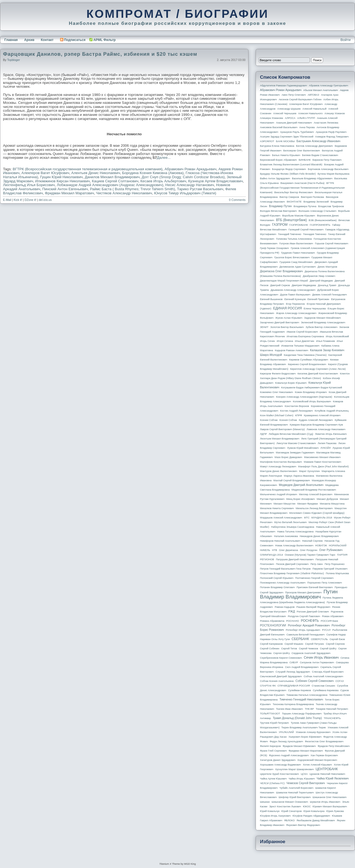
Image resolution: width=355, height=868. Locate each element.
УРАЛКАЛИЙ (286, 732)
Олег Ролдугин (309, 550)
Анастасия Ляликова (326, 123)
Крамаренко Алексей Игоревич (322, 415)
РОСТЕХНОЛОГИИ (273, 625)
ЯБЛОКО (289, 820)
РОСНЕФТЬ (310, 621)
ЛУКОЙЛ (326, 448)
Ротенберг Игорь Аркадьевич (303, 630)
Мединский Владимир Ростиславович (314, 490)
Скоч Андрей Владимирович (302, 667)
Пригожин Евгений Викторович (315, 587)
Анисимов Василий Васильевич (279, 127)
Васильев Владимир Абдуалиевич (312, 178)
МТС (307, 518)
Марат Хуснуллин (309, 471)
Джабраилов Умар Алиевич (319, 276)
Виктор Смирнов (289, 197)
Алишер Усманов (335, 113)
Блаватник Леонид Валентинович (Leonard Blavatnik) (291, 165)
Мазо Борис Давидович (289, 457)
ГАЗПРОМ (280, 225)
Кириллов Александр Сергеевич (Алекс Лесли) (318, 369)
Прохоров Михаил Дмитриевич (303, 593)
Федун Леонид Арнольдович (286, 741)
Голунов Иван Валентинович (296, 244)
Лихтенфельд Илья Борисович (29, 185)
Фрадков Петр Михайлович (334, 746)
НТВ (275, 550)
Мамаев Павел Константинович (323, 462)
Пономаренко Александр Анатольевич (283, 583)
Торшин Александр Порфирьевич (302, 714)
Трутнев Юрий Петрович (274, 723)
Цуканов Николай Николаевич (327, 774)
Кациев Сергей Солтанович (115, 181)
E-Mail (7, 200)
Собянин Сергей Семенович (315, 681)
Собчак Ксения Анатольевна (277, 681)
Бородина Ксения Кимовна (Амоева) (153, 173)
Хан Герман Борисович (324, 755)
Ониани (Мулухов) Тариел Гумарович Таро (310, 555)
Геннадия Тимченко (315, 234)
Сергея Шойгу (282, 653)
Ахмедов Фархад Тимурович (332, 137)
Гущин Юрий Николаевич (61, 177)
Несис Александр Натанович (190, 185)
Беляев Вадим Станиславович (320, 155)
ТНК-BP (309, 709)
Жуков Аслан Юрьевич (289, 318)
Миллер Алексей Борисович (316, 494)
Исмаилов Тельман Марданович (300, 346)
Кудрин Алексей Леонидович (316, 420)
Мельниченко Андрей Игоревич (279, 494)
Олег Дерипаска (288, 550)
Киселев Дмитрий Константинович (318, 374)
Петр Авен (317, 564)
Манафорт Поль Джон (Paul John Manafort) (323, 467)
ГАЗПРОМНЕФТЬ (320, 225)
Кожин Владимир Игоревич (311, 392)
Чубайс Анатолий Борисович (296, 788)
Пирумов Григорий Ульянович (330, 569)
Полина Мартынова (337, 573)
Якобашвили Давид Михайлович (316, 820)
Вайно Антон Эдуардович (275, 178)
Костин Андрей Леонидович (297, 411)
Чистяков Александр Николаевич (124, 193)
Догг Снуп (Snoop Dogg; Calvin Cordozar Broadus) (183, 177)
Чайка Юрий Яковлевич (332, 778)
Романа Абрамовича (272, 621)
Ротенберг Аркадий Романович (309, 625)
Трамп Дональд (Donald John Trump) (297, 718)
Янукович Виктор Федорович (303, 825)
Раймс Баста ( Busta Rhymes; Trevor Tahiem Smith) (132, 189)
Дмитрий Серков (280, 285)
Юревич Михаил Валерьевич (330, 807)
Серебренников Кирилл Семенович (281, 658)
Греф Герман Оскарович (274, 248)
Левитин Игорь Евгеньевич (331, 434)
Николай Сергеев (312, 541)
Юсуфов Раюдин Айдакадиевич (311, 816)
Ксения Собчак (288, 420)
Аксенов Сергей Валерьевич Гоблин (300, 99)
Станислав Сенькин (324, 686)
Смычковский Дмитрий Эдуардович (281, 676)
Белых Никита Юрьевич (286, 155)
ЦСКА (304, 774)
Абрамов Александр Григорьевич (329, 86)
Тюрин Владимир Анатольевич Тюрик (304, 728)
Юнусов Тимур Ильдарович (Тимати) (185, 193)
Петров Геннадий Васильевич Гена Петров (285, 569)
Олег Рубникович (331, 550)
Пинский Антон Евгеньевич (65, 189)
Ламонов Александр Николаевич (326, 429)
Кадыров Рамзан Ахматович (292, 350)
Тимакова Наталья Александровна (307, 695)
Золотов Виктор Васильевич (287, 327)
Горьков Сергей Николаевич (332, 244)
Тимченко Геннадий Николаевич (301, 699)
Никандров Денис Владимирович (319, 536)
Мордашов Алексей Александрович (281, 518)
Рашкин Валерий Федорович (313, 607)
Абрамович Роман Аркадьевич (190, 169)
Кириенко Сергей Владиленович (307, 364)
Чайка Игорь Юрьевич (302, 779)
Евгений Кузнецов (295, 299)
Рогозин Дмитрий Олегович (313, 612)
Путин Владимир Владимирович (299, 594)
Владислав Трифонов (331, 206)
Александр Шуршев (289, 109)
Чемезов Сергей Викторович (306, 783)
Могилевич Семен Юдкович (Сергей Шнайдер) (317, 513)
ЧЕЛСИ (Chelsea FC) (272, 783)
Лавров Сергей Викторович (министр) (282, 429)
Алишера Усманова (271, 118)
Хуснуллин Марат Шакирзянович (295, 769)
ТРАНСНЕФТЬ (332, 718)
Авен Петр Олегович (294, 95)
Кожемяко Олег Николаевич (276, 392)
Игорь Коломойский (337, 336)
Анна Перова (307, 127)
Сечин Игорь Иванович (321, 658)
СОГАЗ (340, 681)
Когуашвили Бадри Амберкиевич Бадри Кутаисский (312, 388)
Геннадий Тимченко (290, 234)
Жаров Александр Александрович (296, 313)
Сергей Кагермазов (271, 644)
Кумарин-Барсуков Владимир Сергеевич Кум (316, 425)
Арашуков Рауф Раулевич (331, 132)
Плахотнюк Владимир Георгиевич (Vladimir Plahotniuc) (292, 573)
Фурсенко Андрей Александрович (289, 755)
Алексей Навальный (314, 109)
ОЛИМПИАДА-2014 (271, 555)
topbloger (14, 60)
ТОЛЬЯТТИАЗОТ (270, 714)
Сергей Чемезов (308, 649)
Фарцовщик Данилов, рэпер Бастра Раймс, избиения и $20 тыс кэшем (100, 54)
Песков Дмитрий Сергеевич (292, 564)
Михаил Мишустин (285, 504)
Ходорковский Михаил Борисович (317, 760)
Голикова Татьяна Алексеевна (294, 239)
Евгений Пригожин (318, 299)
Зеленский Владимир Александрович (323, 322)
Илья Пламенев (325, 341)
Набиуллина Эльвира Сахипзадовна (292, 527)
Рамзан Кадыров (285, 607)
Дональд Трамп (327, 285)
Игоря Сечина (285, 341)
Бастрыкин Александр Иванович (319, 141)
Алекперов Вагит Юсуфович (45, 173)
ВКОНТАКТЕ (294, 202)
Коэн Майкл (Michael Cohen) (277, 415)
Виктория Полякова (313, 197)
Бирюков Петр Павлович (327, 160)
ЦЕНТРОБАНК (327, 769)
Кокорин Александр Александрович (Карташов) (304, 397)
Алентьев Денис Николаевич (96, 173)
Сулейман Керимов (300, 690)
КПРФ (299, 415)
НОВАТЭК (321, 546)
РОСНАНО (293, 621)
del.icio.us (45, 200)
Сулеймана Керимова (326, 690)
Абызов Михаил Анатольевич (321, 90)
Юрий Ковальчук (270, 811)
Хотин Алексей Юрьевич (317, 765)
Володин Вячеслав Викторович (278, 211)
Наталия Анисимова (286, 536)
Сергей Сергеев (335, 644)
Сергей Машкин (294, 644)
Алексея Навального (310, 113)
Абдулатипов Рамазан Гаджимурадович (283, 86)
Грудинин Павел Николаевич (298, 253)
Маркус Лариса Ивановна (299, 476)
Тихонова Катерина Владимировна (293, 704)
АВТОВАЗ (313, 95)
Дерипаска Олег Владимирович (281, 271)
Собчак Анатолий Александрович (323, 676)
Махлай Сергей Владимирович (292, 480)
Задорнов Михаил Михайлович (323, 318)
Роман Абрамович (333, 616)
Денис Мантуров (327, 267)
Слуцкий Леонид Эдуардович (293, 672)
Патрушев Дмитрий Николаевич (295, 559)
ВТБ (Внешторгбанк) (292, 220)
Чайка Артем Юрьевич (273, 779)
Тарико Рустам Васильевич (200, 189)
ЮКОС (307, 807)
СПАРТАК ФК (268, 686)
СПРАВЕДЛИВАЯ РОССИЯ (294, 686)
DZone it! (30, 200)
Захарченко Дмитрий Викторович (280, 322)
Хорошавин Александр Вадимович (280, 765)
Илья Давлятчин (305, 341)
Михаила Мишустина (332, 504)
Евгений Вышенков (271, 299)
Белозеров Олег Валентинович (302, 151)
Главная (11, 40)
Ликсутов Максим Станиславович (296, 443)
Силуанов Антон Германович (317, 662)
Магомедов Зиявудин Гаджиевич (295, 453)
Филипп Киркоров (270, 746)
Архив (29, 40)
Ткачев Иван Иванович (290, 709)
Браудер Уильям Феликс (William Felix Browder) (288, 174)
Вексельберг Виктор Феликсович (294, 192)
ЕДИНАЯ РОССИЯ (287, 308)
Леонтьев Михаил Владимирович (280, 439)
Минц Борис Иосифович (301, 499)
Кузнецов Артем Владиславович (215, 181)
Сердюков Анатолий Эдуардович (311, 653)
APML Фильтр (105, 40)
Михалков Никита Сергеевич (277, 508)
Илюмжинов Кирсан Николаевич (63, 181)
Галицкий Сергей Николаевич (306, 230)
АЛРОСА (290, 118)
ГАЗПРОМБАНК (298, 225)
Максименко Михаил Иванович (322, 457)
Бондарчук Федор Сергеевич (289, 169)
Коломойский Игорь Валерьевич (312, 401)
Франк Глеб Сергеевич (273, 751)
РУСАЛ (326, 630)
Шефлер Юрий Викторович (295, 797)
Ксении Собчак (269, 420)
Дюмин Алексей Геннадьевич (329, 295)
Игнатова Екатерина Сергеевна (305, 336)
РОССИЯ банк (329, 621)
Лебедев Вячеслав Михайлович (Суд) (291, 434)
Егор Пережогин (295, 304)
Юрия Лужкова (335, 811)
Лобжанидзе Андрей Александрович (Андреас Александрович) (110, 185)
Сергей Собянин (270, 649)
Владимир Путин (280, 206)
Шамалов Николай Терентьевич (295, 793)
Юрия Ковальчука (314, 811)
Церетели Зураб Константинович (279, 774)
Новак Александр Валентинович (294, 546)
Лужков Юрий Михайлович (303, 448)
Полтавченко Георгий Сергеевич (314, 578)
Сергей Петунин (314, 644)
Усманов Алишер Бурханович (313, 732)
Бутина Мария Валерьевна (334, 174)
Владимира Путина (305, 206)
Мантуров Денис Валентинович (279, 471)
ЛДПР (263, 434)
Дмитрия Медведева (304, 285)
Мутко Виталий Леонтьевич (290, 522)
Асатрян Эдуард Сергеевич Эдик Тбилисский (287, 137)
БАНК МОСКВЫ (286, 141)
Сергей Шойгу (328, 649)
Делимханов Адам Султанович (298, 267)
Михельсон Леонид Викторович (314, 508)
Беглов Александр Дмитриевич (314, 146)
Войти (346, 40)
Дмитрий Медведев (321, 281)
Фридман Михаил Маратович (69, 193)
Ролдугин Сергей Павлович (304, 616)
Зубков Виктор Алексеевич (322, 327)
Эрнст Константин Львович (285, 807)
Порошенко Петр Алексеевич (325, 583)
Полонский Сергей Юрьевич (277, 578)
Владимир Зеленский (316, 202)
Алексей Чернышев (285, 113)
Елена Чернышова (315, 309)
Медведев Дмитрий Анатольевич (301, 485)
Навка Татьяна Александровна (295, 532)
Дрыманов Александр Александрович (293, 290)
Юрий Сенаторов (291, 811)
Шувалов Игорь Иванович (325, 802)
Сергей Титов (289, 649)
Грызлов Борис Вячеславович (292, 257)
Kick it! (18, 200)
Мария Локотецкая (271, 476)
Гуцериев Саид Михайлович (296, 262)
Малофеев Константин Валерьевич (281, 462)
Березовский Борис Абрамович (278, 160)
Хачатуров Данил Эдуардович (278, 760)
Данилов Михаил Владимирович (112, 177)
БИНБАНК (305, 160)
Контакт (47, 40)
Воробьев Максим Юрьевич (299, 216)
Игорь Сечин (267, 341)
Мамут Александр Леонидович (278, 467)
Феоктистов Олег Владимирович (324, 741)
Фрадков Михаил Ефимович (299, 746)
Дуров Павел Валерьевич (295, 295)
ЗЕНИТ (264, 327)
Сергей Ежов (337, 639)
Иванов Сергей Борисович (302, 332)
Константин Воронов (297, 406)
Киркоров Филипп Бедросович (278, 374)
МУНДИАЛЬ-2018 (322, 518)
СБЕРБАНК (300, 639)
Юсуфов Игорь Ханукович (275, 816)
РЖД (292, 611)
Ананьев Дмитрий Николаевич (294, 123)
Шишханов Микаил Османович (290, 802)
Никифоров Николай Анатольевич (280, 541)
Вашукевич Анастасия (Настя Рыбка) (302, 183)
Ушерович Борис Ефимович (305, 737)
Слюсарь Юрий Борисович (328, 672)
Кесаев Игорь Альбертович (163, 181)
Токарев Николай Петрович (332, 709)
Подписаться (73, 40)
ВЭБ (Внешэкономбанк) (323, 220)
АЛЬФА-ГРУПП (306, 118)
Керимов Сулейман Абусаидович (308, 360)
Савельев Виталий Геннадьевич (306, 635)
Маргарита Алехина (333, 471)
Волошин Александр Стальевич (317, 211)
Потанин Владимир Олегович (277, 587)
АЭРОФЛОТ (267, 141)
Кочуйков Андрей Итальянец (332, 411)
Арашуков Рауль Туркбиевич (297, 132)
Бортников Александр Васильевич (328, 169)
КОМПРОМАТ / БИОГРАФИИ (177, 14)
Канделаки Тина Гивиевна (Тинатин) (305, 355)
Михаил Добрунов (327, 499)
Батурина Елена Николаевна (277, 146)
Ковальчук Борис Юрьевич (291, 383)
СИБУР (294, 662)
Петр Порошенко (335, 564)
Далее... (164, 158)
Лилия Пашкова (327, 443)
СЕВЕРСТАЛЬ (319, 639)
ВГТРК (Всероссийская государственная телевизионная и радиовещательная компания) (88, 169)
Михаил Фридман (308, 504)
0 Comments (237, 200)
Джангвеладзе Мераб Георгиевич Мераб (284, 281)
